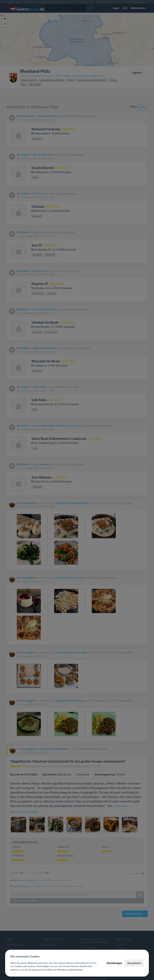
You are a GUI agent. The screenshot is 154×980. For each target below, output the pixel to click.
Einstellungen (114, 963)
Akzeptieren (134, 963)
